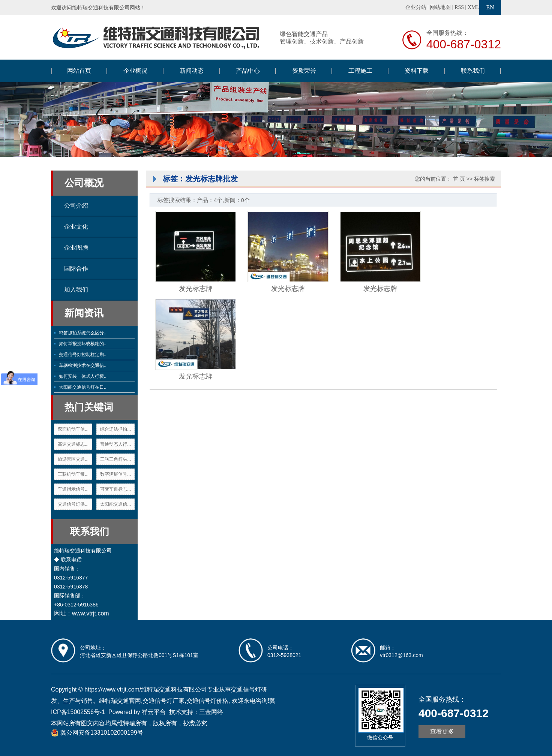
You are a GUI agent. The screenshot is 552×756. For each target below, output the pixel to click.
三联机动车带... (73, 474)
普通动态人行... (115, 444)
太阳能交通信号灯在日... (83, 387)
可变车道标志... (115, 489)
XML (473, 7)
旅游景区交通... (73, 459)
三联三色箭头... (115, 459)
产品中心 (248, 71)
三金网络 (211, 712)
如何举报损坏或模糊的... (83, 344)
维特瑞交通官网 (120, 701)
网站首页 (79, 71)
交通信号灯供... (73, 504)
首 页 (459, 179)
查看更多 (442, 731)
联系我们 (473, 71)
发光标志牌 (196, 289)
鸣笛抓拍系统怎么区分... (83, 333)
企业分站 (416, 7)
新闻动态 (192, 71)
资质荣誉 (304, 71)
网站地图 (440, 7)
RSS (459, 7)
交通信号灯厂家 (163, 701)
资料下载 (417, 71)
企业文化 (76, 227)
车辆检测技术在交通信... (83, 365)
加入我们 (76, 290)
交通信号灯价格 (207, 701)
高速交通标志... (73, 444)
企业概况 (135, 71)
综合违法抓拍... (115, 429)
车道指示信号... (73, 489)
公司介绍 (76, 206)
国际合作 (76, 269)
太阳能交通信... (115, 504)
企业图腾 (76, 248)
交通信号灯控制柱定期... (83, 355)
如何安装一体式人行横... (83, 376)
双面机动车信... (73, 429)
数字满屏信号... (115, 474)
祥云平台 (154, 712)
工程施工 (360, 71)
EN (490, 7)
